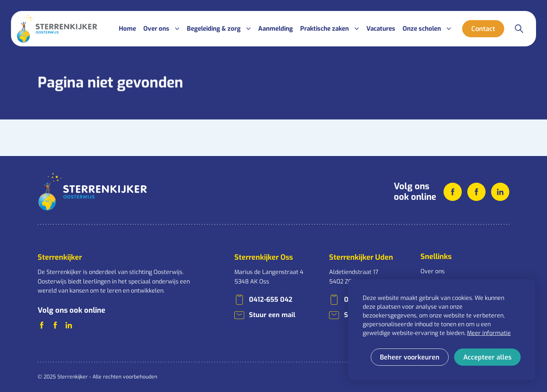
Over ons (433, 271)
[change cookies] (410, 357)
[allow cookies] (487, 357)
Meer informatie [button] (489, 333)
